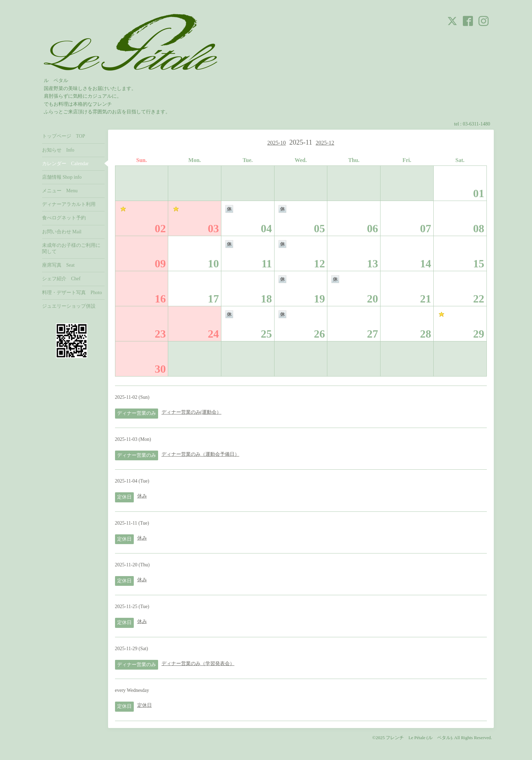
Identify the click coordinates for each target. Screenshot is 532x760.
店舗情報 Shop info (62, 177)
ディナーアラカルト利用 (69, 204)
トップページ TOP (64, 136)
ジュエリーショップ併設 (69, 306)
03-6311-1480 (477, 124)
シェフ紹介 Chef (61, 279)
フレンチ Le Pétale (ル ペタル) (419, 738)
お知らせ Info (58, 150)
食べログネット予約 (64, 218)
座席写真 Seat (58, 265)
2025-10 (276, 143)
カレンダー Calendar (66, 164)
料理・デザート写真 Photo (72, 293)
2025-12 (325, 143)
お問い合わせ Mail (62, 232)
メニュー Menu (60, 191)
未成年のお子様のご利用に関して (71, 248)
